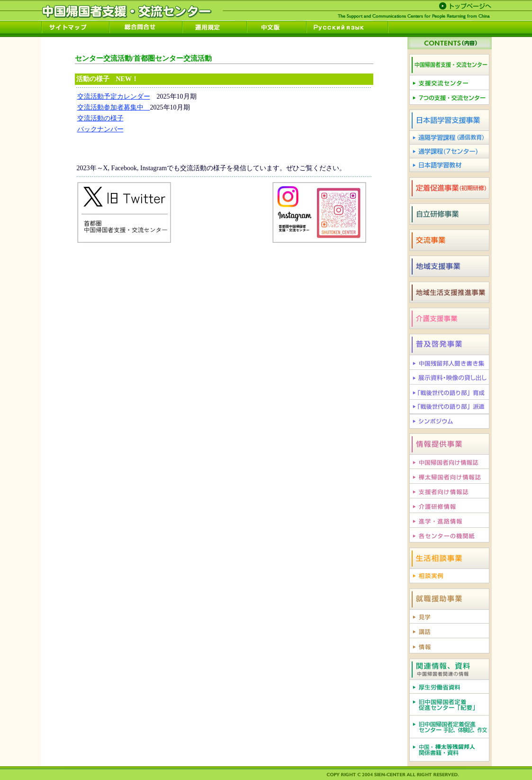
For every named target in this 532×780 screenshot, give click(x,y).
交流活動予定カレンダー (114, 96)
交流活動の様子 (100, 118)
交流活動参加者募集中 (114, 107)
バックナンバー (100, 129)
